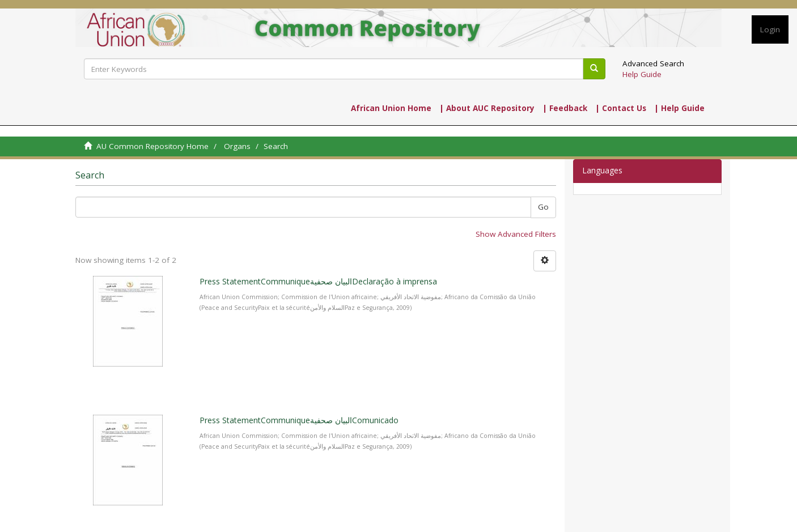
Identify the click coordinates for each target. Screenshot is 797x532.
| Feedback (565, 108)
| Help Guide (679, 108)
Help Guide (642, 74)
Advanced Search (653, 63)
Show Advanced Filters (516, 234)
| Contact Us (621, 108)
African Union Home (391, 108)
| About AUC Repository (487, 108)
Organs (237, 146)
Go (543, 207)
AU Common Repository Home (152, 146)
